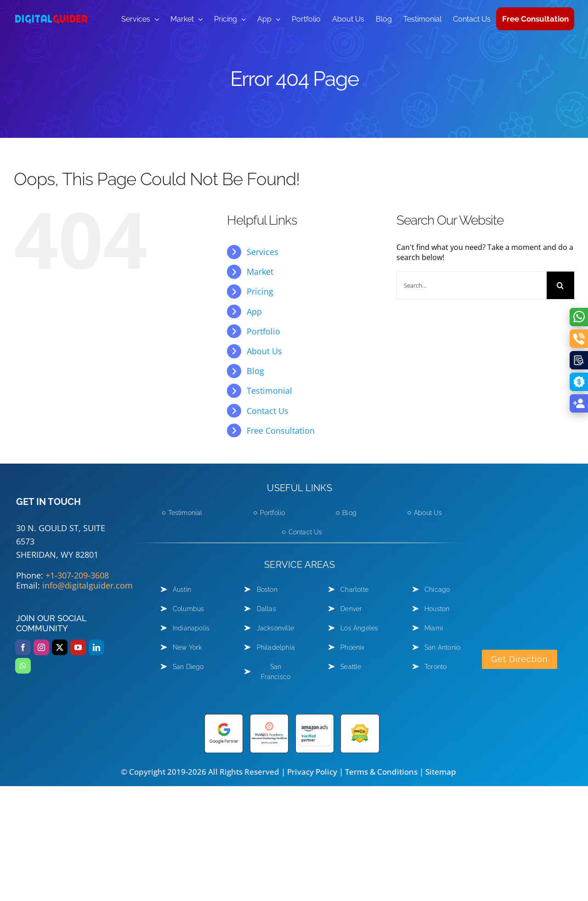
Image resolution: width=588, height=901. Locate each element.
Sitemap (441, 772)
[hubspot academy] (269, 718)
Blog (255, 371)
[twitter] (60, 647)
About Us (264, 351)
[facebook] (23, 647)
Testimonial (269, 391)
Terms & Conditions (381, 772)
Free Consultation (281, 431)
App (254, 312)
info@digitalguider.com (88, 585)
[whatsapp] (23, 666)
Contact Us (268, 411)
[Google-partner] (224, 718)
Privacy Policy (312, 772)
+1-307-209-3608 (77, 575)
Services (263, 252)
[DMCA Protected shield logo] (360, 718)
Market (260, 272)
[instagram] (41, 647)
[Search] (560, 285)
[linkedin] (96, 647)
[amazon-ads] (315, 718)
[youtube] (78, 647)
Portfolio (263, 331)
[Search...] (472, 285)
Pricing (260, 291)
